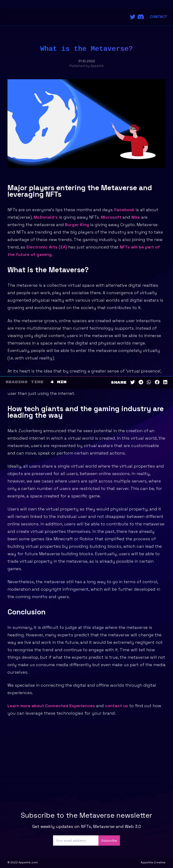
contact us (117, 706)
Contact (159, 17)
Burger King (77, 225)
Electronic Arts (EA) (47, 247)
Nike (136, 217)
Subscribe (109, 840)
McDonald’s (46, 217)
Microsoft (111, 217)
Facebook (124, 210)
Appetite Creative (153, 862)
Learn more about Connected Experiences (51, 706)
